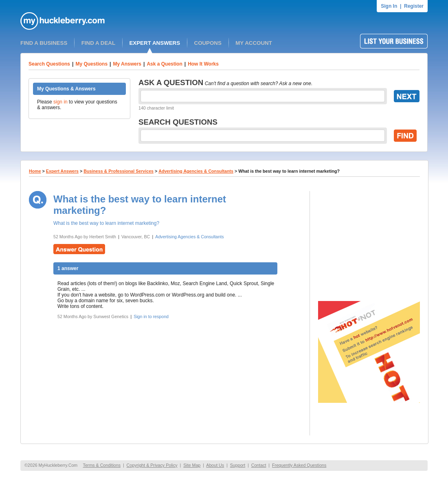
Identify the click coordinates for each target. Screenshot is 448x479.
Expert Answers (62, 171)
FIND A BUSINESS (44, 43)
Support (238, 465)
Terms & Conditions (102, 465)
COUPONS (208, 43)
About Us (215, 465)
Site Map (192, 465)
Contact (259, 465)
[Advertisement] (369, 242)
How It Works (203, 64)
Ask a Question (164, 64)
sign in (60, 102)
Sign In (389, 6)
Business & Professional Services (119, 171)
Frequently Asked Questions (299, 465)
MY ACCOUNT (254, 43)
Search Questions (49, 64)
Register (414, 6)
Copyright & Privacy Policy (152, 465)
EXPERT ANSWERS (155, 43)
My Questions (91, 64)
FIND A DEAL (98, 43)
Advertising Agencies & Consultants (196, 171)
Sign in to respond (151, 316)
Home (35, 171)
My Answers (127, 64)
